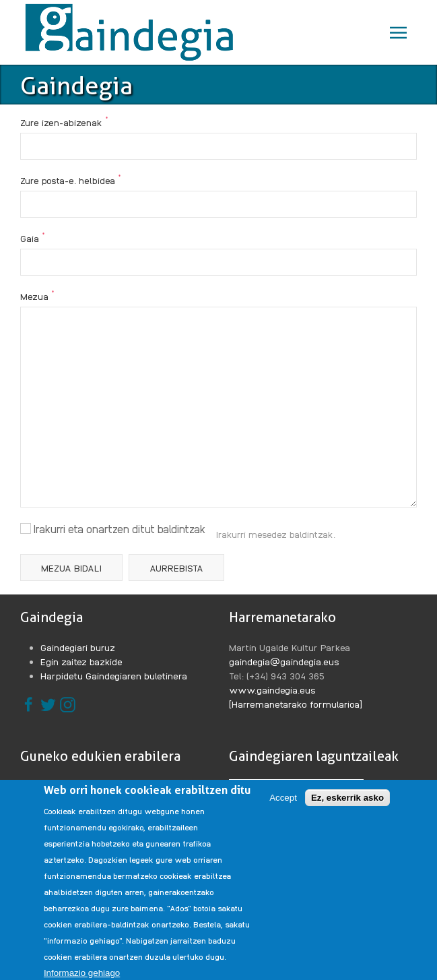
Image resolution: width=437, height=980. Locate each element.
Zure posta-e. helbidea (71, 179)
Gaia (33, 237)
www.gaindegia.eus (272, 690)
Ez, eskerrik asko (347, 810)
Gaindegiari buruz (78, 647)
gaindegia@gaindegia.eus (284, 661)
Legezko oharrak (76, 786)
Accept (283, 810)
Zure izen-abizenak (64, 121)
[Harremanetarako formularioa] (296, 704)
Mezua (37, 295)
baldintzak (311, 534)
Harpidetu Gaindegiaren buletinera (114, 675)
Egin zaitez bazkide (81, 661)
